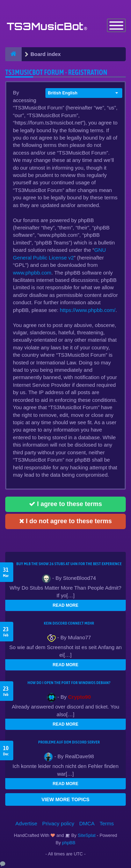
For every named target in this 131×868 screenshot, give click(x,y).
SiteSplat (86, 835)
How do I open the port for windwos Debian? (69, 683)
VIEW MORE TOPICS (65, 799)
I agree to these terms (65, 504)
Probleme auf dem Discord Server (69, 742)
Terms (107, 823)
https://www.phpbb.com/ (88, 310)
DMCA (87, 823)
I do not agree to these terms (65, 521)
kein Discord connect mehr (69, 623)
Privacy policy (58, 823)
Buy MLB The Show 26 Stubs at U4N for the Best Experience (69, 564)
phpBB (69, 843)
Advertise (26, 823)
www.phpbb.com (32, 273)
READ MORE (65, 605)
